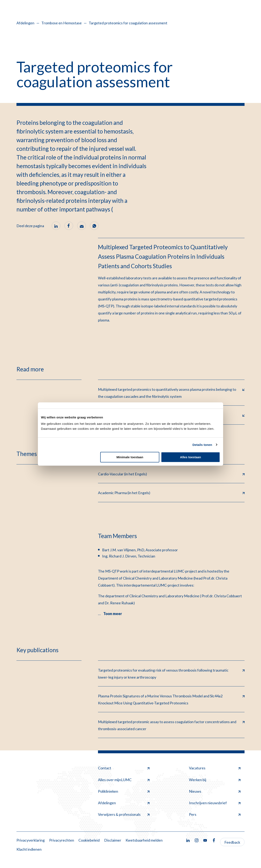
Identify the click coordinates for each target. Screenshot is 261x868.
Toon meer (113, 614)
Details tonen (202, 445)
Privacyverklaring (31, 841)
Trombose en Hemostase (62, 23)
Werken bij (215, 781)
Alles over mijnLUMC (124, 781)
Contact (124, 769)
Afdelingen (25, 23)
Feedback (232, 843)
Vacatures (215, 769)
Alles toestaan (191, 457)
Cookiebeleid (89, 841)
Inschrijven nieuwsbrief (215, 804)
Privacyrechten (62, 841)
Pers (215, 815)
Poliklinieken (124, 792)
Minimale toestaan (130, 457)
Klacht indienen (29, 850)
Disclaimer (113, 841)
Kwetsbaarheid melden (144, 841)
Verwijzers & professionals (124, 815)
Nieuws (215, 792)
